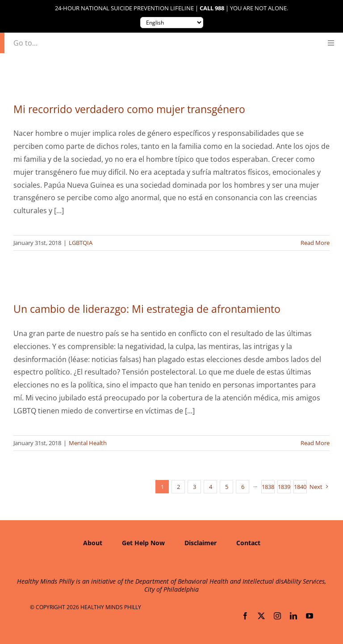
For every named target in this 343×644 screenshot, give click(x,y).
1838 (268, 487)
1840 (300, 487)
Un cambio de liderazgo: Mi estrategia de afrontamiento (147, 309)
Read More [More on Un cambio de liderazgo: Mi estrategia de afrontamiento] (315, 443)
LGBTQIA (81, 243)
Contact (248, 543)
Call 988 (212, 8)
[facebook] (245, 616)
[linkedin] (293, 616)
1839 (284, 487)
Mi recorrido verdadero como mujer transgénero (129, 109)
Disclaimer (201, 543)
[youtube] (310, 616)
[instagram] (277, 616)
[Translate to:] (172, 23)
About (93, 543)
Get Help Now (143, 543)
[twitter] (261, 616)
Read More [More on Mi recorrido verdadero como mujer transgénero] (315, 243)
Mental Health (88, 443)
